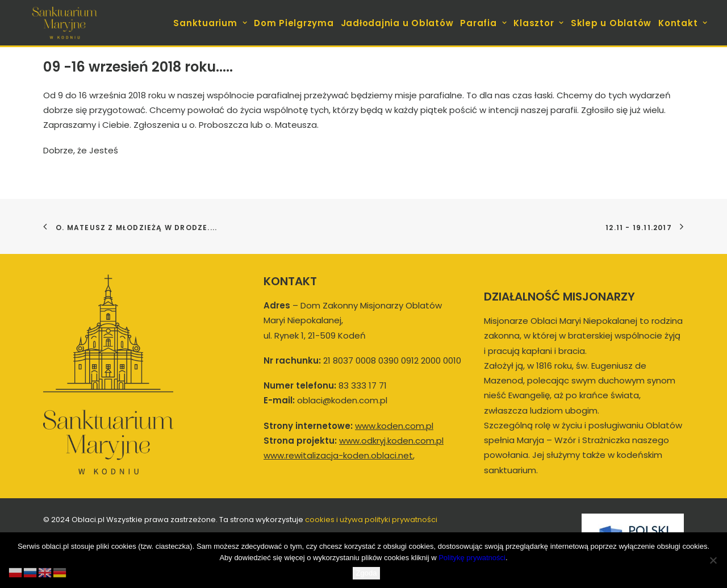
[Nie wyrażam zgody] (713, 560)
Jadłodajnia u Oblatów (397, 23)
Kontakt (683, 23)
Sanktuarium (210, 23)
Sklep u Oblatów (611, 23)
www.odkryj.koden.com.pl (391, 441)
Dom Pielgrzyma (294, 23)
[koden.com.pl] (64, 23)
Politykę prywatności (472, 558)
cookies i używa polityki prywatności (371, 520)
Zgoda (367, 573)
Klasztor (539, 23)
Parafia (483, 23)
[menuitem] (211, 23)
